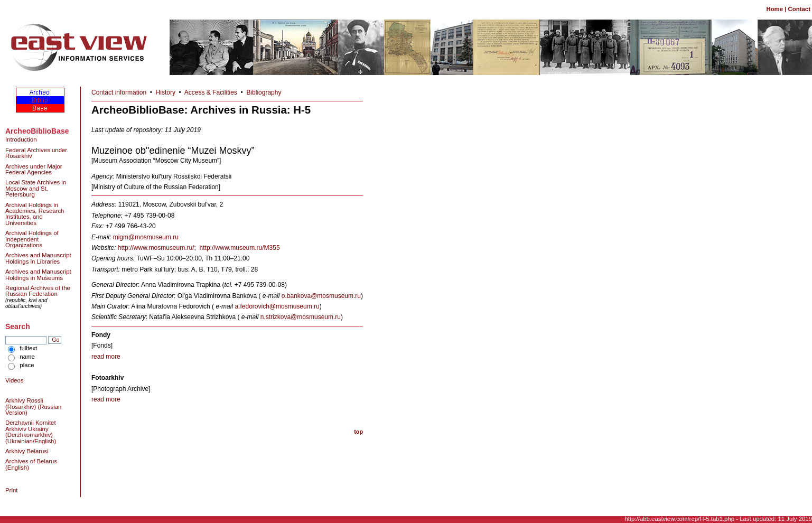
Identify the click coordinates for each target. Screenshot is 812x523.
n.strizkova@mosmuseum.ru (301, 317)
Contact (799, 9)
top (358, 432)
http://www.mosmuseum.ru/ (156, 248)
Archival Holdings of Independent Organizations (32, 239)
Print (11, 490)
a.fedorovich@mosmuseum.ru (277, 306)
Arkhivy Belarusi (27, 451)
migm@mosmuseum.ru (146, 237)
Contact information (119, 92)
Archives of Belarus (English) (31, 464)
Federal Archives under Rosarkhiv (36, 153)
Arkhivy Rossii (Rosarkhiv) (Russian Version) (33, 407)
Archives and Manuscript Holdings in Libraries (38, 258)
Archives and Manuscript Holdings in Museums (38, 274)
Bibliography (264, 92)
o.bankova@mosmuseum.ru (321, 296)
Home (774, 9)
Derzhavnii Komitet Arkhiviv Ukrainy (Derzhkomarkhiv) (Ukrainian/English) (31, 432)
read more (106, 357)
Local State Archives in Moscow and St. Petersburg (36, 188)
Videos (15, 380)
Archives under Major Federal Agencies (34, 169)
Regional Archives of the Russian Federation (38, 291)
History (166, 92)
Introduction (21, 139)
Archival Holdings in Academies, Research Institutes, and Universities (35, 214)
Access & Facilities (211, 92)
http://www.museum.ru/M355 (240, 248)
